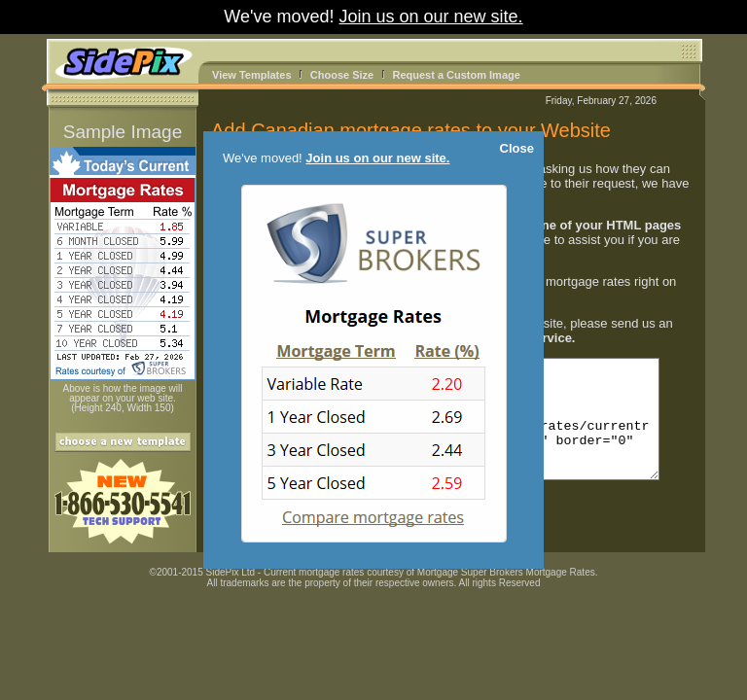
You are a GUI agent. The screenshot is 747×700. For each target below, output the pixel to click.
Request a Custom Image (456, 75)
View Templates (252, 75)
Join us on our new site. (431, 17)
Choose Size (342, 75)
